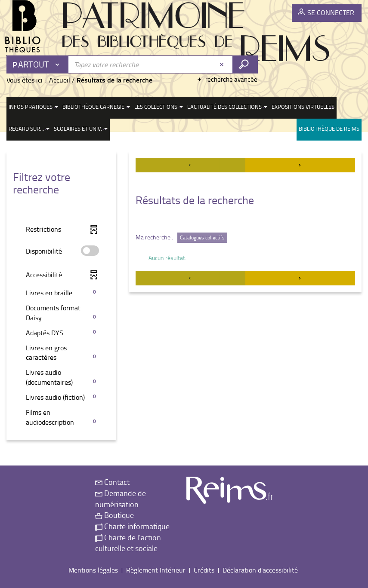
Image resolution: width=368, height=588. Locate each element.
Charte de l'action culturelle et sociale (128, 543)
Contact (112, 482)
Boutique (114, 515)
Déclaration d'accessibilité (260, 570)
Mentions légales (93, 570)
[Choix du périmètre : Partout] (38, 64)
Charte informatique (132, 526)
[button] (61, 293)
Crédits (204, 570)
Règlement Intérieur (156, 570)
